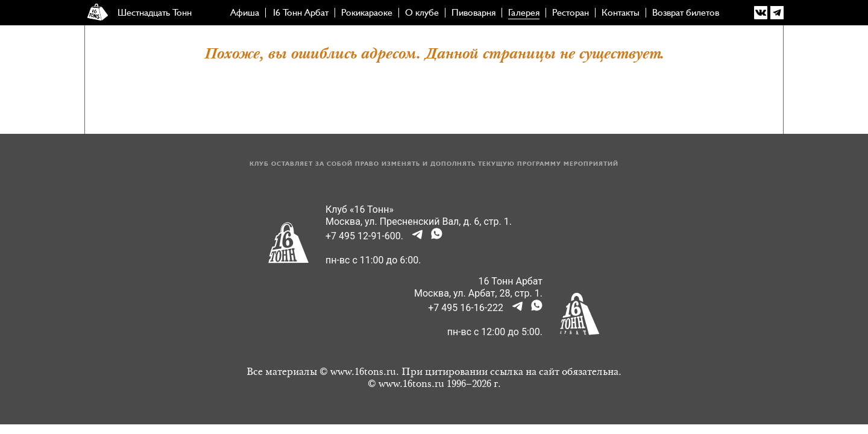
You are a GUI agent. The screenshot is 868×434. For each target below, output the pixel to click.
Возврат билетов (686, 13)
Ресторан (571, 13)
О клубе (422, 13)
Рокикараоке (367, 13)
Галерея (524, 13)
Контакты (621, 13)
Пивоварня (473, 13)
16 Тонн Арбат (300, 13)
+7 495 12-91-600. (364, 236)
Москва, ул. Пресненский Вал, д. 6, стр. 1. (419, 222)
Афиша (245, 13)
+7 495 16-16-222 (466, 308)
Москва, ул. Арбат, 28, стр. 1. (478, 293)
